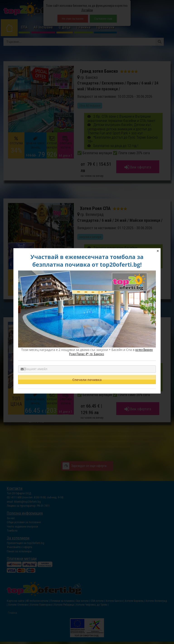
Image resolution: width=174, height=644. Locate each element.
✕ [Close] (158, 251)
